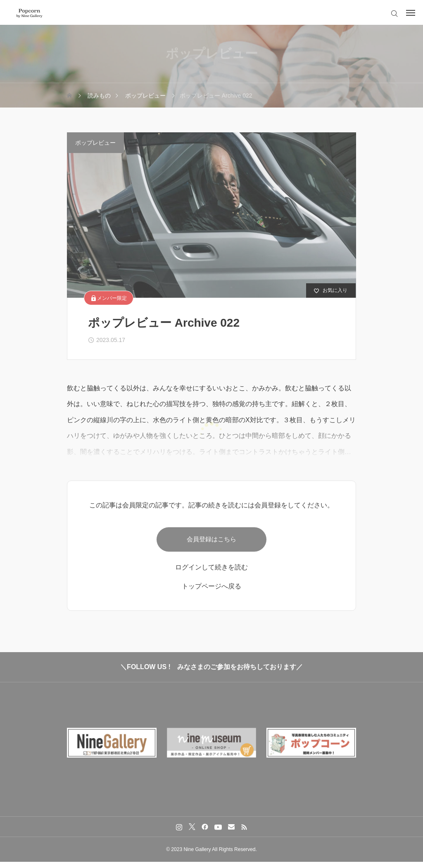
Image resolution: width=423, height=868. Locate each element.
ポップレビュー (95, 143)
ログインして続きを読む (211, 573)
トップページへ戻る (211, 592)
